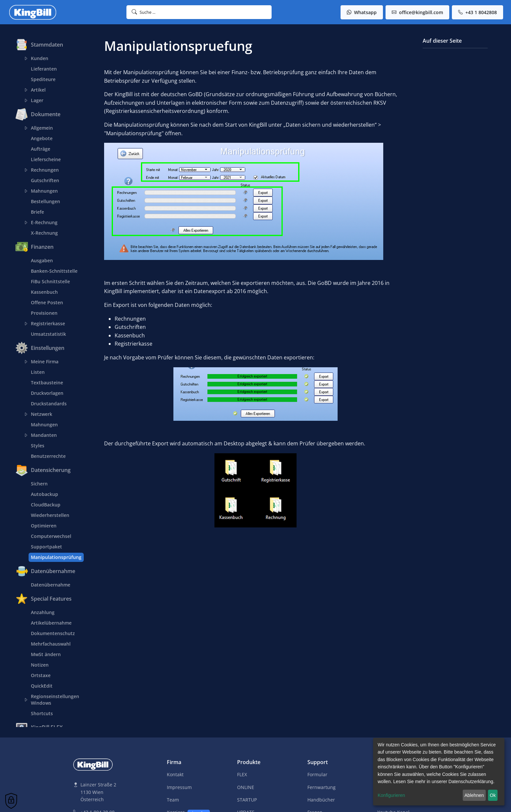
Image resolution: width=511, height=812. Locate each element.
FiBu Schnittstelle (50, 281)
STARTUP (247, 800)
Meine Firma (44, 362)
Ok (493, 795)
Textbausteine (47, 383)
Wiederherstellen (50, 515)
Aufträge (41, 149)
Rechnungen (44, 170)
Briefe (37, 212)
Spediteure (43, 79)
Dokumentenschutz (53, 633)
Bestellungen (45, 201)
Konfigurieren (391, 795)
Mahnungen (43, 191)
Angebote (42, 138)
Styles (38, 446)
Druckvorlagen (47, 393)
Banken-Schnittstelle (54, 271)
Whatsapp (362, 12)
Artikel (37, 90)
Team (173, 800)
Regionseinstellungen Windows (54, 700)
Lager (36, 100)
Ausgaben (42, 260)
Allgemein (41, 128)
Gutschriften (45, 180)
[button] (199, 12)
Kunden (38, 58)
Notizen (40, 665)
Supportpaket (46, 547)
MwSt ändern (46, 654)
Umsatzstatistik (48, 334)
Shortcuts (42, 713)
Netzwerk (40, 414)
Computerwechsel (51, 536)
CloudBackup (46, 505)
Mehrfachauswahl (51, 644)
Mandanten (43, 435)
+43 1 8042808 (478, 12)
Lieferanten (44, 69)
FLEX (242, 774)
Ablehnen (474, 795)
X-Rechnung (44, 233)
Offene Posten (47, 302)
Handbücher (321, 800)
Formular (317, 774)
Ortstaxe (41, 675)
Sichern (39, 484)
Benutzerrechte (48, 456)
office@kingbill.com (417, 12)
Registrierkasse (47, 324)
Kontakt (175, 774)
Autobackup (44, 494)
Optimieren (44, 526)
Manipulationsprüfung (56, 557)
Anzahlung (43, 612)
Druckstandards (49, 404)
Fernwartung (322, 787)
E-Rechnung (43, 223)
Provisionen (44, 313)
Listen (38, 372)
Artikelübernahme (51, 623)
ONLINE (246, 787)
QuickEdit (42, 686)
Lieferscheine (46, 159)
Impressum (179, 787)
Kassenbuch (44, 292)
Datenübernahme (51, 585)
